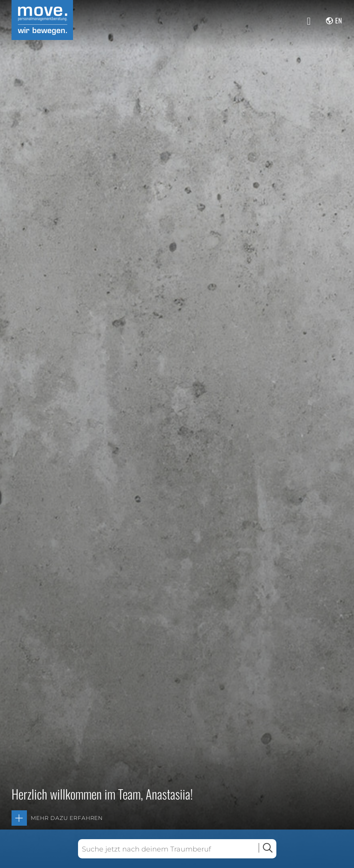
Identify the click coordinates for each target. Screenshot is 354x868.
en (339, 20)
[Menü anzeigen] (309, 21)
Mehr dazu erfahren (67, 818)
